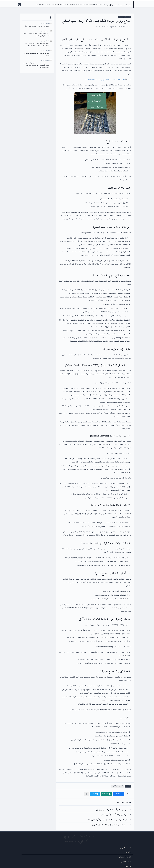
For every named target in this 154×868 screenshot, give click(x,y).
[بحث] (19, 5)
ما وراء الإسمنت (55, 5)
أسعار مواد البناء (40, 5)
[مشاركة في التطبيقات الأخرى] (86, 794)
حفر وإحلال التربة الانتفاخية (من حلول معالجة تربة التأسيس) (110, 825)
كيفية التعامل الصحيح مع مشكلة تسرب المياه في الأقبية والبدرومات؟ (108, 820)
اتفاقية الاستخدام (125, 857)
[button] (119, 794)
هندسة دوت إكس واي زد (119, 5)
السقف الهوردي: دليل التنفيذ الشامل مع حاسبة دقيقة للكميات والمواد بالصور (37, 45)
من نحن (128, 866)
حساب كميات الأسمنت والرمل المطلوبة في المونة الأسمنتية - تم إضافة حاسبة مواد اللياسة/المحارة (36, 65)
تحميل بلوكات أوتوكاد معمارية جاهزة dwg (37, 26)
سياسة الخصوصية (125, 862)
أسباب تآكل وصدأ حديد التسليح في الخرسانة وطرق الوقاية (105, 80)
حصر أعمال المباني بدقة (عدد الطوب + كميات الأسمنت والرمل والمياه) (36, 35)
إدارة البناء (48, 5)
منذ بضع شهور (44, 23)
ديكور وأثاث (72, 5)
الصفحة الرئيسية (125, 848)
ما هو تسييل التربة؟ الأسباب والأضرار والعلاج (115, 815)
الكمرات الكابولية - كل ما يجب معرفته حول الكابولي (37, 54)
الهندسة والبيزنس (80, 5)
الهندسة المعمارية (91, 5)
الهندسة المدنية (101, 5)
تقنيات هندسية (64, 5)
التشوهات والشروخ (125, 17)
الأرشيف (128, 852)
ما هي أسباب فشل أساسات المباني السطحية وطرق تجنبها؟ (112, 810)
